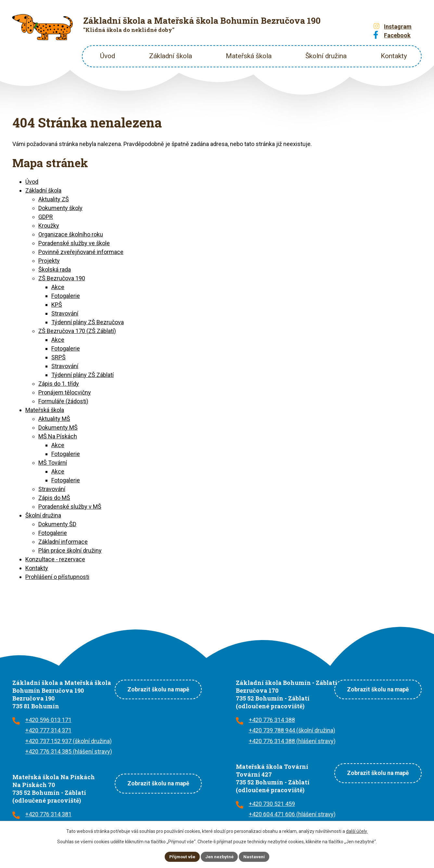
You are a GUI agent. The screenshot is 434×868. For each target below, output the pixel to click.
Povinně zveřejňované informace (81, 252)
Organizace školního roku (71, 234)
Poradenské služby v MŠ (70, 507)
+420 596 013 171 (48, 720)
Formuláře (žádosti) (63, 401)
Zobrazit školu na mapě (157, 689)
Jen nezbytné (220, 856)
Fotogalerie (66, 296)
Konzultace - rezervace (55, 559)
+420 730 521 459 (272, 804)
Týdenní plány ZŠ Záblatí (83, 375)
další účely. (357, 831)
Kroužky (49, 226)
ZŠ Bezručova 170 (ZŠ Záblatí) (77, 331)
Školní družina (326, 56)
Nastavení (255, 856)
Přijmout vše (182, 856)
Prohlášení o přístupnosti (57, 577)
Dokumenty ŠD (57, 524)
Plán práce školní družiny (70, 550)
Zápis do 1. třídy (59, 384)
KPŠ (57, 305)
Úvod (108, 56)
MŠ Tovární (53, 463)
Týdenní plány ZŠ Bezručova (88, 322)
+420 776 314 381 (48, 814)
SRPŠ (58, 357)
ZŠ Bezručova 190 (62, 278)
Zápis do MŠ (54, 498)
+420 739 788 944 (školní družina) (292, 730)
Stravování (65, 313)
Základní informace (63, 542)
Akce (58, 287)
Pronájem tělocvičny (65, 392)
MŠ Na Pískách (58, 436)
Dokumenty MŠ (58, 427)
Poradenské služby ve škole (74, 243)
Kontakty (394, 56)
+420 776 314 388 (272, 720)
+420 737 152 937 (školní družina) (69, 741)
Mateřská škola (249, 56)
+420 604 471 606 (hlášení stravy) (292, 814)
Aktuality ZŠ (54, 199)
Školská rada (55, 269)
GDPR (46, 217)
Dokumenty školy (60, 208)
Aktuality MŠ (54, 419)
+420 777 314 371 (48, 730)
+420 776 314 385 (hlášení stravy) (69, 751)
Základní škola (171, 56)
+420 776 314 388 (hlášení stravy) (292, 741)
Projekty (49, 261)
